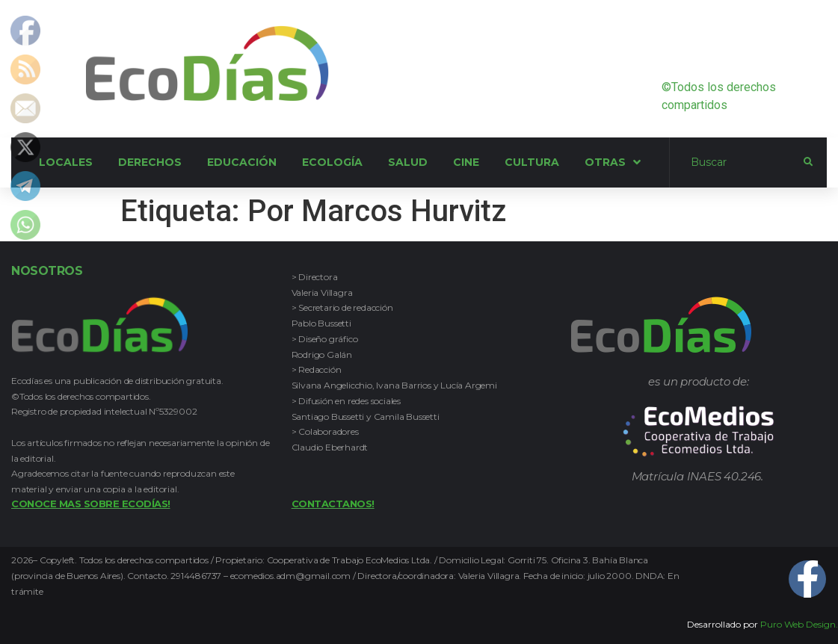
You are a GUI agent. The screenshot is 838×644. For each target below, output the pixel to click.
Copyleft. (59, 560)
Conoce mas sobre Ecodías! (91, 504)
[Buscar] (737, 163)
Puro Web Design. (799, 624)
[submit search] (808, 162)
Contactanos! (333, 504)
